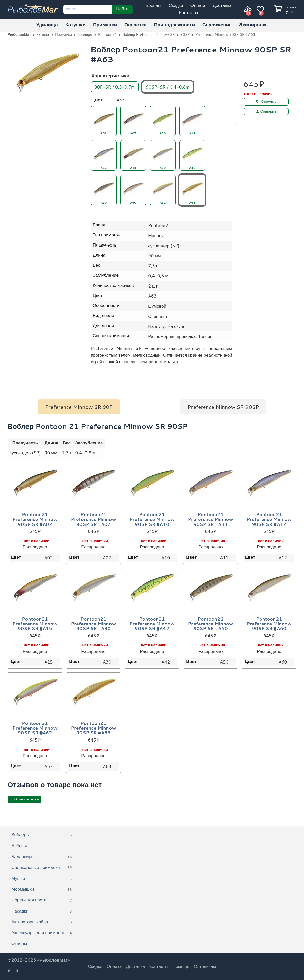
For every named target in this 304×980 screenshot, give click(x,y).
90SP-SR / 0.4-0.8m (168, 87)
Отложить (269, 102)
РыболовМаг (19, 34)
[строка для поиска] (87, 9)
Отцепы (42, 944)
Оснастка (135, 25)
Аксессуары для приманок (42, 933)
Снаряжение (217, 25)
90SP (185, 34)
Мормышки (42, 889)
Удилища (47, 25)
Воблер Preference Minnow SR (149, 34)
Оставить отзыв (27, 799)
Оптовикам (205, 966)
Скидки (176, 5)
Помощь (181, 966)
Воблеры (85, 34)
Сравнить (268, 111)
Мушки (42, 879)
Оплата (198, 5)
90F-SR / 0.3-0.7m (115, 87)
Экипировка (253, 25)
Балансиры (42, 857)
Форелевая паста (42, 900)
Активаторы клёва (42, 922)
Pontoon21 (108, 34)
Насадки (42, 911)
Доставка (222, 5)
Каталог (43, 34)
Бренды (154, 5)
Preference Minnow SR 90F (79, 407)
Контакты (189, 12)
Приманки (105, 25)
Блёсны (42, 846)
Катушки (75, 25)
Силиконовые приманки (42, 868)
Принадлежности (174, 25)
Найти (122, 9)
